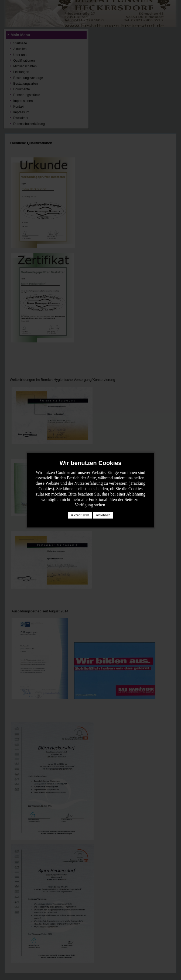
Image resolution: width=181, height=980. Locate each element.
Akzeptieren (80, 515)
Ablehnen (103, 515)
